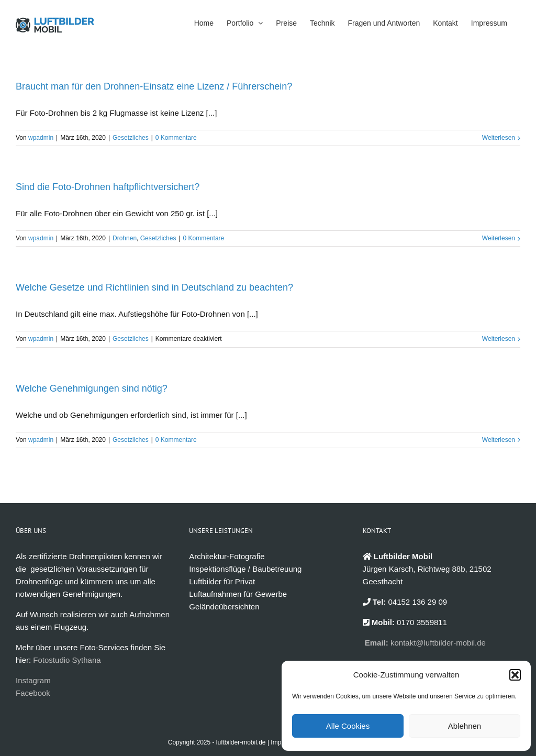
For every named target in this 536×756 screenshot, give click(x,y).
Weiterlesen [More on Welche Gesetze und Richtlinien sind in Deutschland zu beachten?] (499, 339)
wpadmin (41, 138)
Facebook (33, 693)
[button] (515, 675)
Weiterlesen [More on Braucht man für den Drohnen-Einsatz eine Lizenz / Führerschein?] (499, 138)
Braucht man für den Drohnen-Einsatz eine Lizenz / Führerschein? (154, 86)
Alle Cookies (348, 726)
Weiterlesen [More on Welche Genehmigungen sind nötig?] (499, 440)
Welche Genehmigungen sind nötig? (92, 388)
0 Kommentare (176, 138)
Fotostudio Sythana (67, 660)
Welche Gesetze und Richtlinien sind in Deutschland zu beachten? (154, 287)
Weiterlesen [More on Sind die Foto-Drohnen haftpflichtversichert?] (499, 238)
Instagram (33, 680)
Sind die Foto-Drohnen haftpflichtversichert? (108, 187)
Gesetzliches (131, 138)
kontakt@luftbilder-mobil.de (438, 643)
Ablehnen (465, 726)
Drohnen (125, 238)
